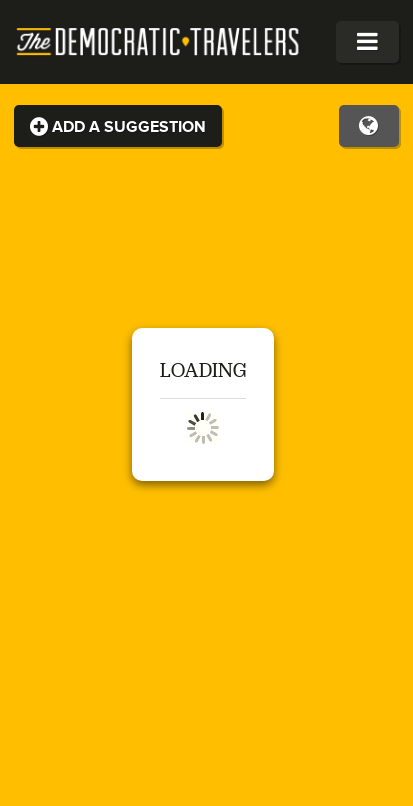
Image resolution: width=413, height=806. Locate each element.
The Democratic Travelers (158, 42)
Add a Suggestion (118, 127)
